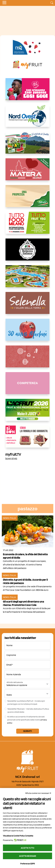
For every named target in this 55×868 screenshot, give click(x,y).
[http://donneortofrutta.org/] (28, 385)
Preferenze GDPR (27, 864)
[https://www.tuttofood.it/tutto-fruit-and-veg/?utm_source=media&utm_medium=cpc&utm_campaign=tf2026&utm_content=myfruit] (28, 225)
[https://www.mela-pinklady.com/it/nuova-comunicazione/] (28, 91)
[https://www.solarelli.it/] (28, 279)
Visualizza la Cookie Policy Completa (18, 836)
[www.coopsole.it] (28, 439)
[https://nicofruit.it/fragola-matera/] (28, 172)
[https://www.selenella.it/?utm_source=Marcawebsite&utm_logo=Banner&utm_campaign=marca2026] (28, 305)
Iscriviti (27, 731)
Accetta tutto (27, 848)
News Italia (9, 518)
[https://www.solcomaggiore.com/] (27, 359)
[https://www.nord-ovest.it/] (28, 118)
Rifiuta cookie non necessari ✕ (38, 793)
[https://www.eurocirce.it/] (28, 145)
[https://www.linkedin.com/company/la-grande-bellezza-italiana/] (28, 252)
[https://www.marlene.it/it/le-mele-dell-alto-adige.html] (28, 332)
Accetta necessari (27, 856)
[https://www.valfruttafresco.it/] (28, 198)
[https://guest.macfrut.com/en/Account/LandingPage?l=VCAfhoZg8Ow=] (28, 412)
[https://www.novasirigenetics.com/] (27, 47)
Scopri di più (11, 458)
